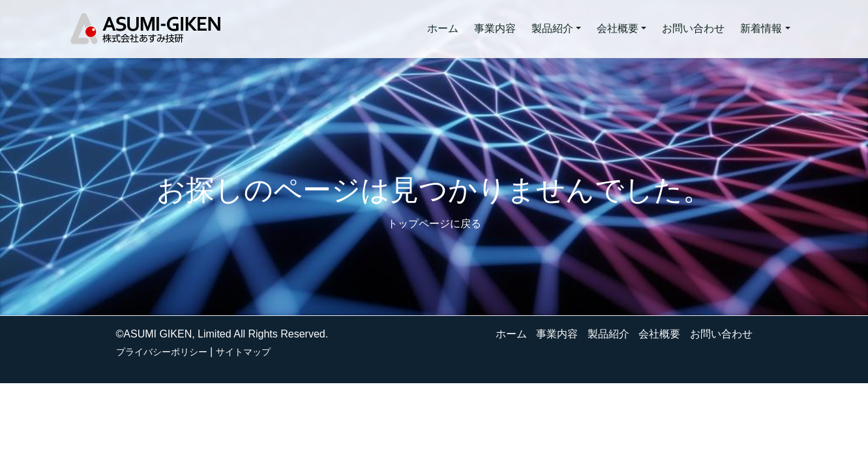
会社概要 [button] (618, 28)
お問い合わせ (693, 28)
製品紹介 (608, 334)
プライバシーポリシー (162, 352)
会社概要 (659, 334)
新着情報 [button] (761, 28)
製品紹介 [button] (552, 28)
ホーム (443, 28)
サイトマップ (243, 352)
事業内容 (495, 28)
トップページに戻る (434, 224)
